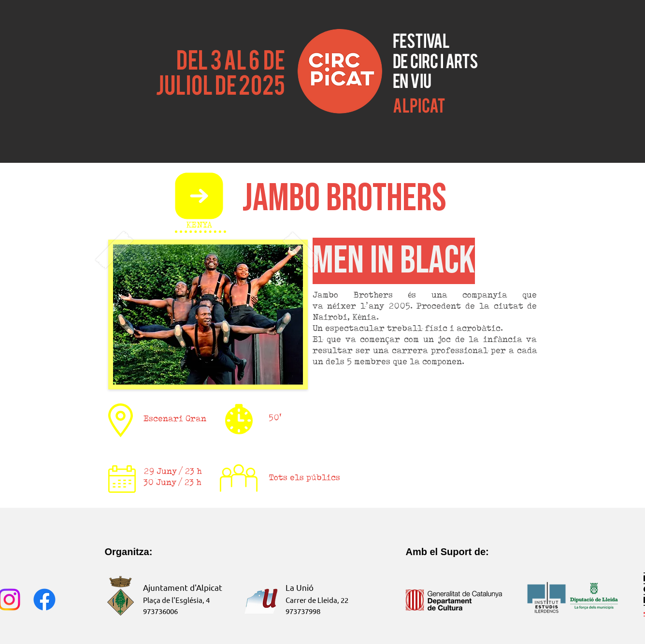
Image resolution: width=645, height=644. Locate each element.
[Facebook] (44, 600)
